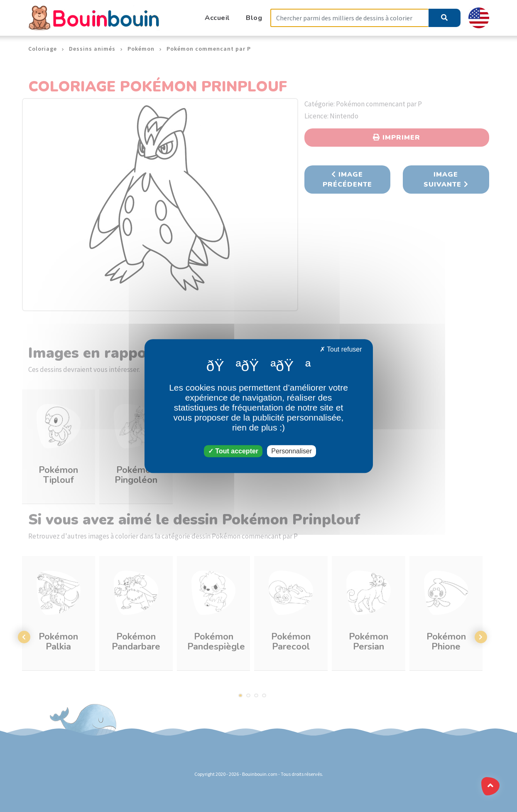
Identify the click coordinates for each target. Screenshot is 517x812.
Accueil (217, 18)
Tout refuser (341, 349)
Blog (254, 18)
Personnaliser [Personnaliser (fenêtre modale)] (292, 451)
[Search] (350, 18)
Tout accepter (233, 451)
